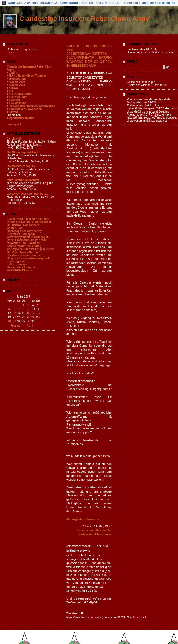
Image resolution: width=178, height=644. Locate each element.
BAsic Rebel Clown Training (28, 76)
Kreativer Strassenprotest (24, 255)
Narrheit (15, 100)
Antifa (13, 73)
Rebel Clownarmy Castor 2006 (27, 240)
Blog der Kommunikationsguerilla (29, 258)
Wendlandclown (38, 3)
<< (173, 3)
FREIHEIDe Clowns (19, 270)
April (30, 326)
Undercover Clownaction (26, 109)
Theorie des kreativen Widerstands (32, 106)
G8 (11, 91)
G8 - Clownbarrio (66, 3)
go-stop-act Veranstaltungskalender (30, 249)
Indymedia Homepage (21, 234)
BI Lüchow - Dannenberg (23, 225)
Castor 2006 (17, 82)
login (10, 52)
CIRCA (14, 88)
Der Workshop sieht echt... (24, 152)
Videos (14, 112)
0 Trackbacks (103, 534)
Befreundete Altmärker (22, 267)
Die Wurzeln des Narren (22, 252)
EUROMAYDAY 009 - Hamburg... (28, 194)
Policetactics (18, 103)
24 (33, 317)
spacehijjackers (17, 261)
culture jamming (18, 264)
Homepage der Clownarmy (24, 231)
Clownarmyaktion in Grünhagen (28, 237)
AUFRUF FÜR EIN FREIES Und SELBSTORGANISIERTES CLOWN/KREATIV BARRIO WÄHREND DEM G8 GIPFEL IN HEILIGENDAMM (89, 56)
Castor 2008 (17, 85)
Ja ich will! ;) (15, 139)
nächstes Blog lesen (155, 3)
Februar (16, 326)
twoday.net (16, 3)
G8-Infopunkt (18, 97)
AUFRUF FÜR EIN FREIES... (101, 3)
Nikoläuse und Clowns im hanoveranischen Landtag (24, 245)
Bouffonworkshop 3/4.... (23, 166)
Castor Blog (15, 228)
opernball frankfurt (22, 118)
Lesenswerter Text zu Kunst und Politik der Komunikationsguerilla (29, 220)
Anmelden (131, 3)
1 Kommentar (85, 530)
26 (9, 321)
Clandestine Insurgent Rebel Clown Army (84, 19)
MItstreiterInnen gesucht (23, 180)
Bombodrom (18, 79)
